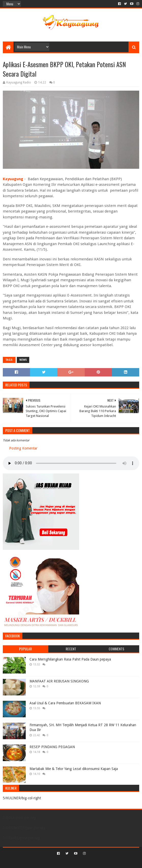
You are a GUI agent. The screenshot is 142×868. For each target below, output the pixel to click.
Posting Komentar (23, 448)
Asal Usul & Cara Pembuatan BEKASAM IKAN (65, 703)
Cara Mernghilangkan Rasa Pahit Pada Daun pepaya (70, 659)
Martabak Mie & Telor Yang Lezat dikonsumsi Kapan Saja (74, 769)
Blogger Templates (93, 862)
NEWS (23, 360)
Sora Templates (63, 862)
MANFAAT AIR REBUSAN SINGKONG (59, 681)
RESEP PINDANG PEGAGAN (52, 747)
